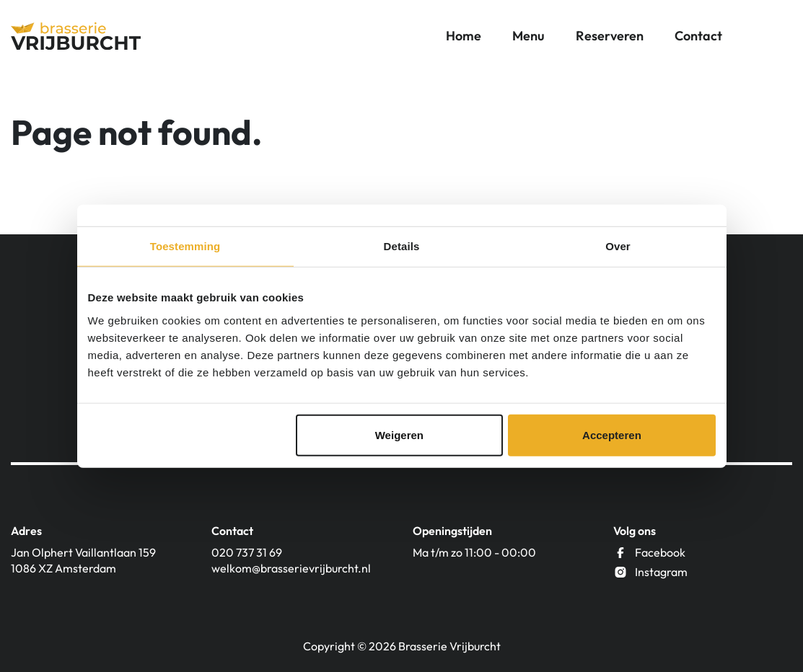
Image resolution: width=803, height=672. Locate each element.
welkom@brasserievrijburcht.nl (291, 568)
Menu (528, 36)
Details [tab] (402, 246)
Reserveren (610, 36)
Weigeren (399, 434)
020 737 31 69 (247, 552)
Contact (698, 36)
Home (464, 36)
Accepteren (612, 434)
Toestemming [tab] (185, 246)
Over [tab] (618, 246)
